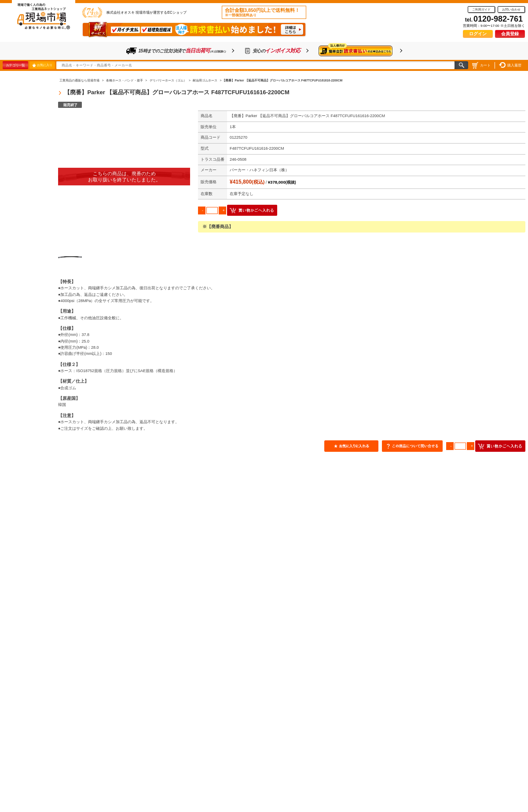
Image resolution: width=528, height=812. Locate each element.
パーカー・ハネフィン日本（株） (259, 170)
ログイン (478, 34)
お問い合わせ (511, 9)
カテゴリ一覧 (15, 65)
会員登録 (510, 34)
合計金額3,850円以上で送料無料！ (262, 12)
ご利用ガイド (481, 9)
